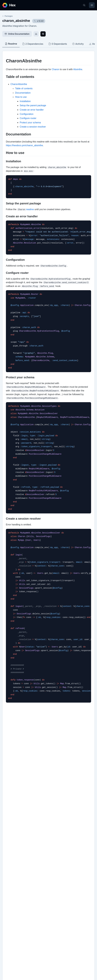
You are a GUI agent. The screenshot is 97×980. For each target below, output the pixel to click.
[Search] (84, 5)
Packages (7, 16)
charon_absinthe (16, 21)
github (8, 868)
